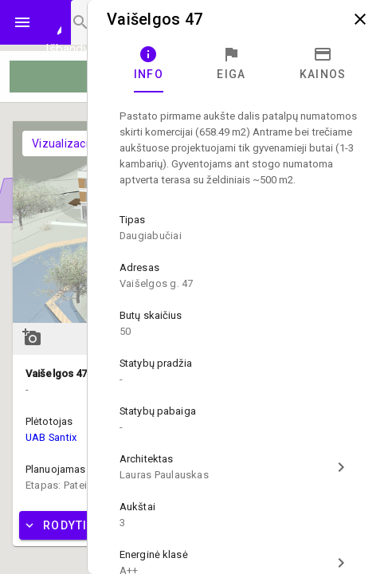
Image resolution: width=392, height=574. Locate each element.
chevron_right (341, 467)
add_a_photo (32, 337)
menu (22, 22)
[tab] (149, 64)
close (360, 19)
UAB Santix (51, 437)
